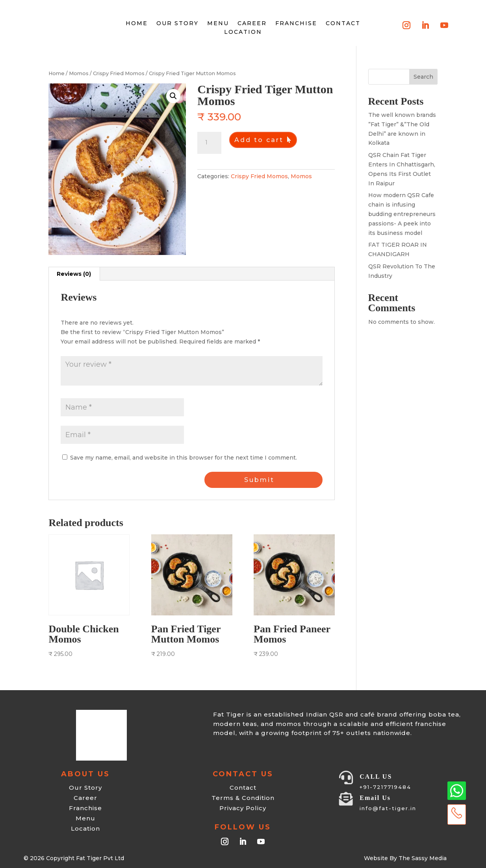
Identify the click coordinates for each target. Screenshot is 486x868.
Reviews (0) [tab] (74, 274)
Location (243, 32)
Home (57, 73)
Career (252, 23)
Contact (343, 23)
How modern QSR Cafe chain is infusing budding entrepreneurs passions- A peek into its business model (402, 214)
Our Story (177, 23)
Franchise (296, 23)
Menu (218, 23)
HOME (137, 23)
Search (423, 77)
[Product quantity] (209, 143)
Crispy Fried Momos (119, 73)
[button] (173, 96)
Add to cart (259, 140)
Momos (79, 73)
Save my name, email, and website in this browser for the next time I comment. (184, 458)
